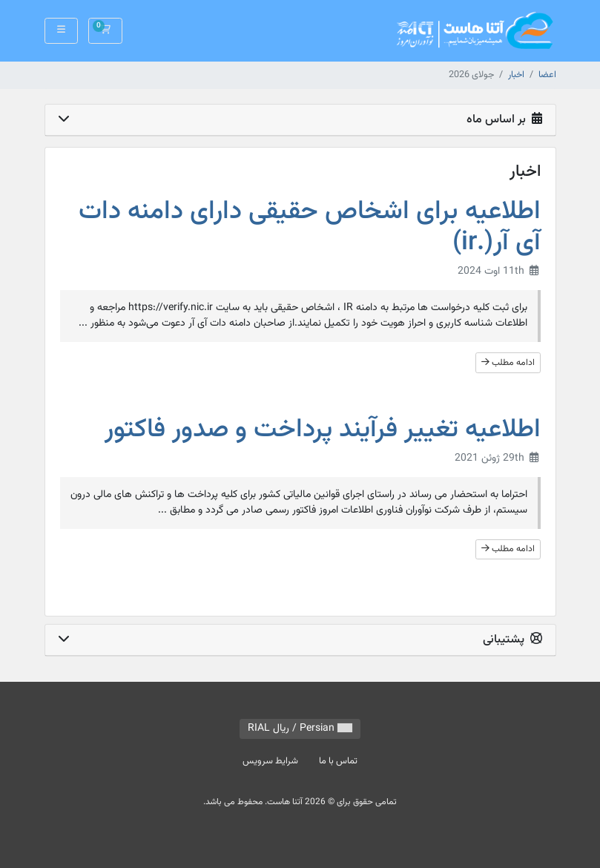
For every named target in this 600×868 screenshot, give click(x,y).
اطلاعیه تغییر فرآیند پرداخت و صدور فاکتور (323, 430)
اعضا (547, 75)
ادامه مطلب (508, 363)
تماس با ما (338, 761)
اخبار (516, 75)
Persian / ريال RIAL (300, 729)
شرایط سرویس (270, 761)
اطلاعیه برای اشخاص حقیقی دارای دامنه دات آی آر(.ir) (310, 227)
